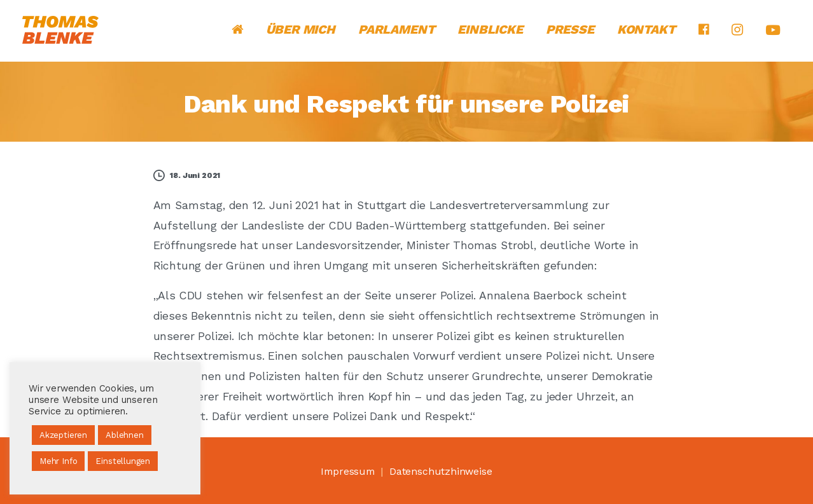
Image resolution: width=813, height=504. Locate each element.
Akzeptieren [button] (63, 435)
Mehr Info (58, 461)
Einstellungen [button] (123, 461)
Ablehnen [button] (125, 435)
